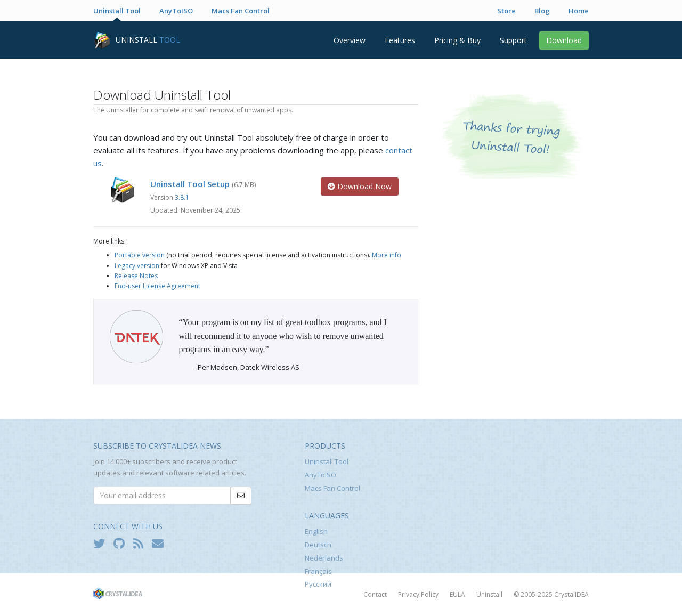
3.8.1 (182, 197)
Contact (375, 594)
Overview (350, 40)
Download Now (360, 186)
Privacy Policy (418, 594)
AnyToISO (176, 11)
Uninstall (489, 594)
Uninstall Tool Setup (190, 184)
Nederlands (324, 558)
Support (513, 40)
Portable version (140, 255)
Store (506, 11)
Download (564, 40)
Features (400, 40)
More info (387, 255)
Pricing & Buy (457, 40)
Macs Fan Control (241, 11)
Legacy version (137, 266)
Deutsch (318, 545)
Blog (542, 11)
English (316, 531)
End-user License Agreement (157, 286)
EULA (457, 594)
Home (579, 11)
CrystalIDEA (571, 594)
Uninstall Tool (117, 11)
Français (318, 571)
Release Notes (136, 276)
